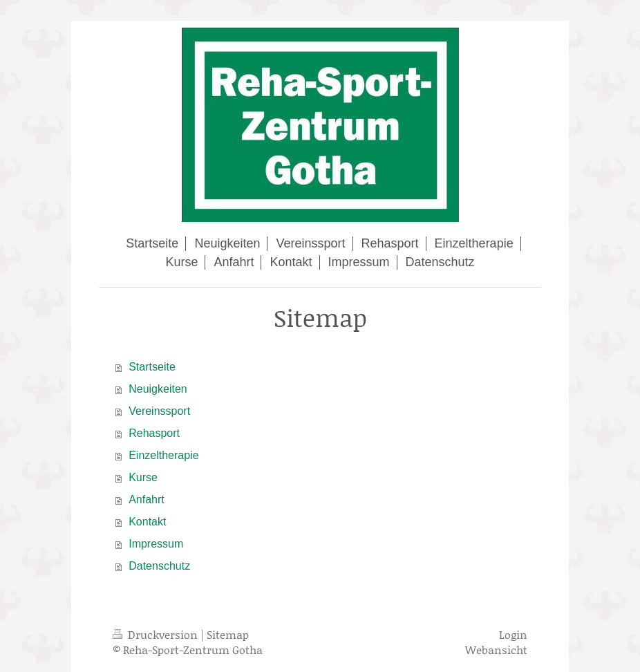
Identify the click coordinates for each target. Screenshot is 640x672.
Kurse (143, 477)
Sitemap (228, 634)
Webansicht (496, 650)
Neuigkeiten (158, 389)
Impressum (156, 544)
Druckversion (157, 634)
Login (513, 634)
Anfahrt (147, 500)
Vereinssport (159, 411)
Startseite (152, 367)
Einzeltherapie (163, 455)
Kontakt (147, 522)
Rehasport (154, 433)
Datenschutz (159, 566)
